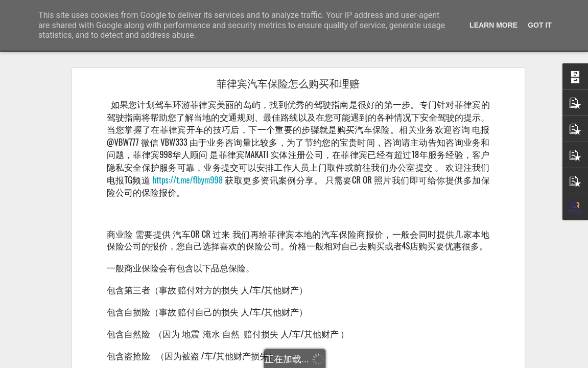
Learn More (493, 25)
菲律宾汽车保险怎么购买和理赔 (288, 84)
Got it (540, 25)
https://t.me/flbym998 (188, 180)
